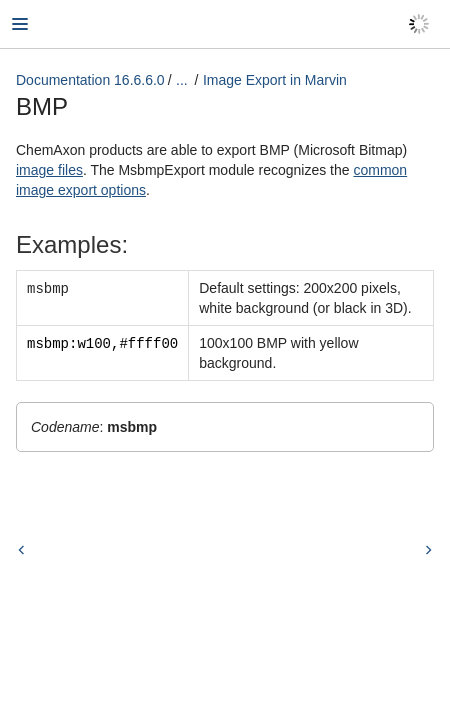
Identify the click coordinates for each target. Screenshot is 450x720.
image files (49, 170)
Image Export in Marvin (275, 80)
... (182, 80)
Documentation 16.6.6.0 (90, 80)
